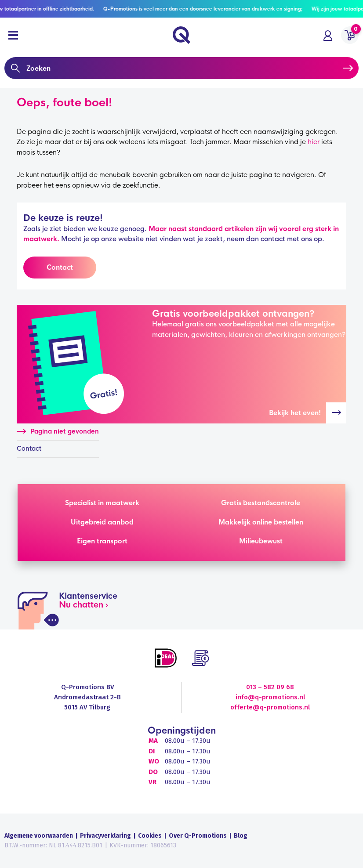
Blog (241, 836)
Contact (60, 267)
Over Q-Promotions (198, 836)
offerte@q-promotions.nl (270, 707)
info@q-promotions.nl (270, 697)
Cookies (150, 836)
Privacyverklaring (105, 836)
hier (314, 142)
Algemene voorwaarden (39, 836)
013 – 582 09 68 (270, 687)
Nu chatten (81, 605)
